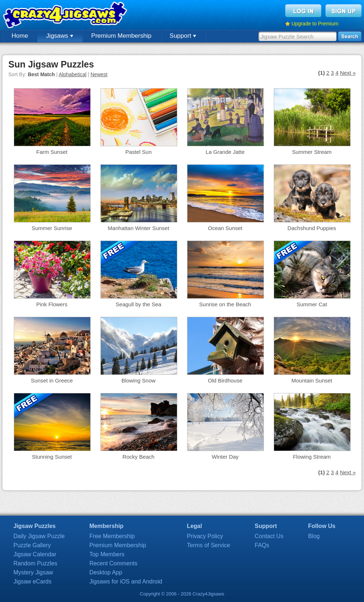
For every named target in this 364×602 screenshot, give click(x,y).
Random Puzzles (35, 563)
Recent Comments (113, 563)
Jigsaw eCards (32, 581)
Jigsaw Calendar (35, 554)
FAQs (262, 545)
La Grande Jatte (225, 152)
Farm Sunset (52, 152)
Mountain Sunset (312, 380)
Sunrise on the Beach (225, 304)
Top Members (107, 554)
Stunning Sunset (52, 457)
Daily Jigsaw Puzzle (39, 536)
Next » (348, 73)
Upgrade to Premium (315, 24)
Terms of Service (208, 545)
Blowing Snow (138, 380)
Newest (99, 74)
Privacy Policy (205, 536)
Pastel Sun (139, 152)
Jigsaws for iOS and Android (126, 581)
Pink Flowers (52, 304)
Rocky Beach (138, 457)
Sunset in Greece (52, 380)
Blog (314, 536)
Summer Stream (312, 152)
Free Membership (112, 536)
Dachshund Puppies (312, 228)
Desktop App (106, 572)
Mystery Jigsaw (33, 572)
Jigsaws (59, 36)
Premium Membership (121, 36)
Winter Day (225, 457)
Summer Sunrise (52, 228)
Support (183, 36)
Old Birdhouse (225, 380)
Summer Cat (312, 304)
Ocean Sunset (225, 228)
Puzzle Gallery (32, 545)
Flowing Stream (312, 457)
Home (20, 36)
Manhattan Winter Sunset (138, 228)
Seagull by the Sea (138, 304)
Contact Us (269, 536)
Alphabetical (73, 74)
